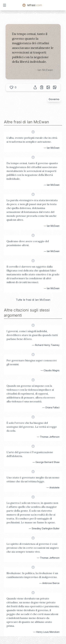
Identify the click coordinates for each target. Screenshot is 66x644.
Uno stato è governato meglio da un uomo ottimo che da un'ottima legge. (33, 479)
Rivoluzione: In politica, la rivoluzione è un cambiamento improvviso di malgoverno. (32, 575)
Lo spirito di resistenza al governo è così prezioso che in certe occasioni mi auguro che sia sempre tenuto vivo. (33, 548)
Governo (54, 99)
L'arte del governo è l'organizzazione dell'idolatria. (30, 454)
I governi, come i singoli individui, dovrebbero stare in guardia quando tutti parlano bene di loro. (32, 335)
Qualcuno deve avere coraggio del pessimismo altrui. (28, 243)
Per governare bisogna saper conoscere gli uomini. (32, 362)
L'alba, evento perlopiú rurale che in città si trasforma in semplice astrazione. (32, 140)
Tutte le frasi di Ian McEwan (33, 300)
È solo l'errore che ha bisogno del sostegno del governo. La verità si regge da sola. (32, 427)
